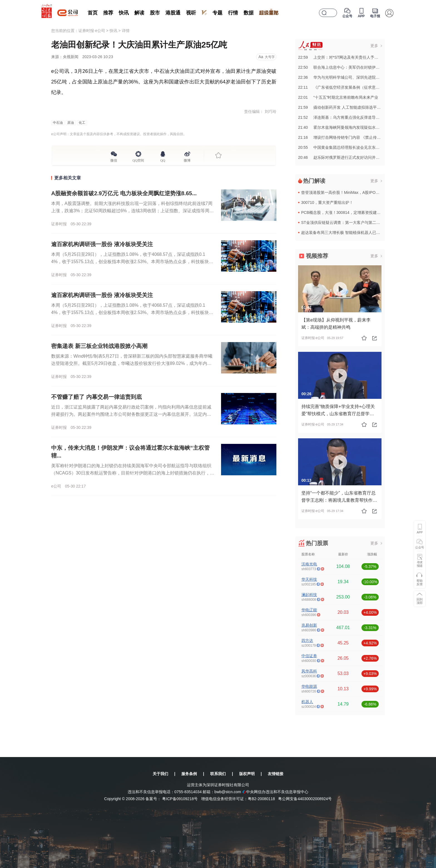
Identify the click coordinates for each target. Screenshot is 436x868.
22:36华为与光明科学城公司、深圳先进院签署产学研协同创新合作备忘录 (364, 77)
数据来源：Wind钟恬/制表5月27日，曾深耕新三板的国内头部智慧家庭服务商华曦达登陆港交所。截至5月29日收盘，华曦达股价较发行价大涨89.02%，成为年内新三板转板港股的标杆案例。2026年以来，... (132, 363)
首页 (93, 13)
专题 (217, 13)
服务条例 (189, 774)
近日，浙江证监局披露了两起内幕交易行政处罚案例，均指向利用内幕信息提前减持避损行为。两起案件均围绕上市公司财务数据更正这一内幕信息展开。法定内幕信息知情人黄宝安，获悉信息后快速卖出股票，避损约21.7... (131, 414)
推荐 (108, 13)
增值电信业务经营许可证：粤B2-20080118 (238, 799)
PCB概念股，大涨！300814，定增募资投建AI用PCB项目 (351, 212)
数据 (249, 13)
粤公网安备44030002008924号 (305, 799)
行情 (233, 13)
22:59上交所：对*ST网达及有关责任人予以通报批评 (346, 57)
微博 (187, 160)
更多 (374, 46)
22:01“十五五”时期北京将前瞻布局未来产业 (338, 97)
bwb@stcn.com (228, 792)
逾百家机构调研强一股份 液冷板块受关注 (102, 244)
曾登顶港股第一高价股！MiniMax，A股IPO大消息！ (346, 192)
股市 (155, 13)
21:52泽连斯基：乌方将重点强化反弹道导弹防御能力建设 (350, 117)
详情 (126, 31)
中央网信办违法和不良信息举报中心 (275, 792)
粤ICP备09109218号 (180, 799)
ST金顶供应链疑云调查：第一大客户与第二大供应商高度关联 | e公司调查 (365, 222)
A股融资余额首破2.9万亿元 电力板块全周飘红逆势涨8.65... (124, 193)
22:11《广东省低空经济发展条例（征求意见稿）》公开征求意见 (356, 87)
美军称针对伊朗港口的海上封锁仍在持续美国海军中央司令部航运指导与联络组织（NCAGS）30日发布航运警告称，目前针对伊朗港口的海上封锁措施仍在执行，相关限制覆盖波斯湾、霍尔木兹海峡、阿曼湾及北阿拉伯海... (133, 473)
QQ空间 (138, 160)
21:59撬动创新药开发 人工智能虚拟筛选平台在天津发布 (349, 107)
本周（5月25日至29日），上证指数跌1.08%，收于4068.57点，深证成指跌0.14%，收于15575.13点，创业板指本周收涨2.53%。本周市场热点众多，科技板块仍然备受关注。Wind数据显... (132, 262)
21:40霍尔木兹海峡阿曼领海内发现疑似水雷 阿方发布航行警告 (355, 127)
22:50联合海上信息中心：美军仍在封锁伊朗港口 (343, 67)
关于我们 (160, 774)
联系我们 (218, 774)
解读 (139, 13)
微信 (114, 160)
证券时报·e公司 (92, 31)
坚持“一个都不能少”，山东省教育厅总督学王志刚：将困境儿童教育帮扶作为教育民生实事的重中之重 (339, 500)
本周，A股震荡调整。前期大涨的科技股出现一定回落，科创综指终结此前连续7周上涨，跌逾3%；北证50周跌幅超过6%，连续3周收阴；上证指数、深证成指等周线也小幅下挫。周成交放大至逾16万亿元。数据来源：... (132, 211)
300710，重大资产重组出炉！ (327, 202)
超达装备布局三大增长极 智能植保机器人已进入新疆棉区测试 (354, 233)
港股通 (173, 13)
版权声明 (247, 774)
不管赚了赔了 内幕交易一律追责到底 (96, 397)
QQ (163, 160)
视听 (191, 13)
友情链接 (276, 774)
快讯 (124, 13)
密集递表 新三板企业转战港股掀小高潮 (99, 346)
